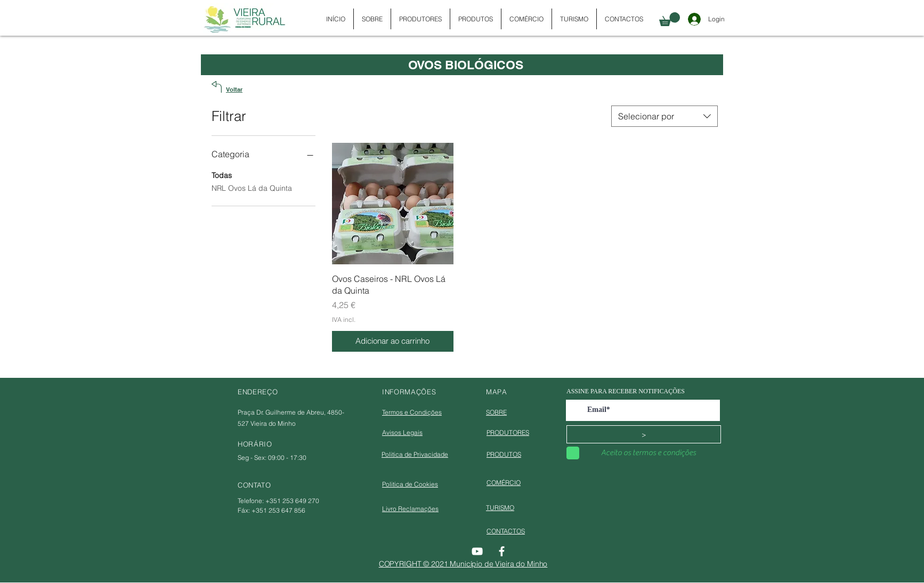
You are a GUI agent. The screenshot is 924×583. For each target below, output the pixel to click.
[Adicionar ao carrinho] (393, 341)
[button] (670, 19)
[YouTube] (477, 551)
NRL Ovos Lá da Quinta (252, 188)
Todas (222, 175)
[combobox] (664, 116)
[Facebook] (502, 551)
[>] (644, 434)
